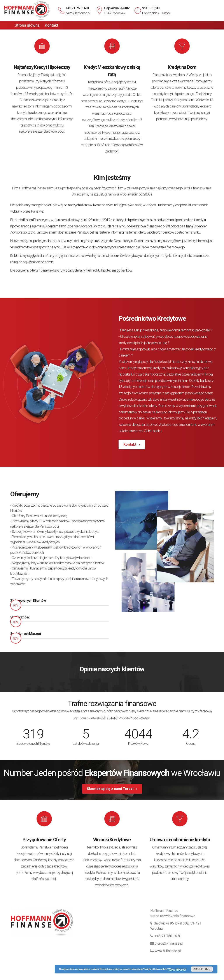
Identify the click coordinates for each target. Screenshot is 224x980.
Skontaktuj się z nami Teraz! (111, 789)
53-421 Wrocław (115, 13)
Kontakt (52, 25)
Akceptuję (202, 969)
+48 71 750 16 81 (168, 936)
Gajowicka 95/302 (117, 8)
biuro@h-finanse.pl (78, 13)
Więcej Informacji (177, 969)
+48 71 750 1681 (78, 8)
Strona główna (27, 25)
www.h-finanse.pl (168, 951)
